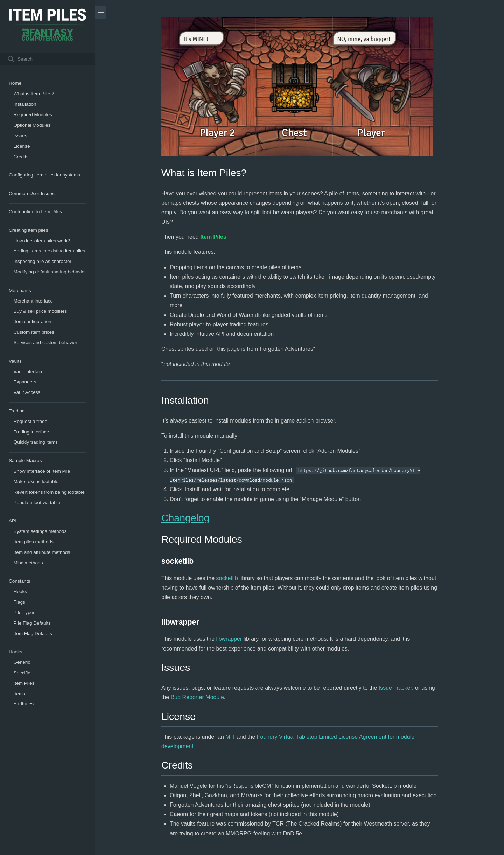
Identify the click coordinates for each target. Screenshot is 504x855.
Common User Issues (32, 193)
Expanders (25, 382)
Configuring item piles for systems (44, 175)
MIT (230, 737)
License (22, 146)
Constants (19, 581)
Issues (20, 136)
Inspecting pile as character (43, 261)
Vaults (15, 361)
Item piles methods (34, 542)
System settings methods (40, 531)
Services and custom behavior (45, 343)
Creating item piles (29, 230)
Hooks (20, 592)
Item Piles (24, 683)
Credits (21, 157)
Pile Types (24, 613)
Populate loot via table (37, 503)
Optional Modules (32, 125)
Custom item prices (34, 332)
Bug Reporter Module (197, 697)
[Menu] (101, 12)
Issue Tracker (395, 688)
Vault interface (29, 372)
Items (19, 694)
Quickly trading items (36, 442)
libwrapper (229, 639)
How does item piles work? (42, 241)
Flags (19, 602)
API (13, 521)
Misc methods (28, 563)
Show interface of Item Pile (42, 471)
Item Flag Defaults (33, 634)
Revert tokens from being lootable (49, 492)
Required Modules (33, 115)
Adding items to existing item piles (50, 251)
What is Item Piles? (34, 94)
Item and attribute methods (42, 552)
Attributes (24, 704)
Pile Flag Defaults (32, 623)
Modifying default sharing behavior (50, 272)
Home (15, 83)
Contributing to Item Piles (35, 212)
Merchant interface (33, 301)
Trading (17, 411)
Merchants (20, 290)
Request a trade (31, 421)
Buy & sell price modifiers (40, 311)
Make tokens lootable (36, 482)
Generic (22, 662)
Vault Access (27, 392)
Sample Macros (25, 461)
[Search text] (47, 59)
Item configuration (33, 322)
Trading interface (31, 432)
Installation (25, 104)
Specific (22, 673)
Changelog (185, 518)
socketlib (227, 578)
